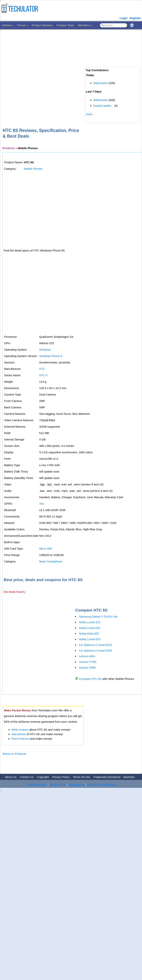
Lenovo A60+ (87, 656)
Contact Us (27, 777)
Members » (85, 25)
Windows (45, 350)
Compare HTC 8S (90, 679)
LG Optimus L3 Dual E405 (96, 650)
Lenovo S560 (87, 667)
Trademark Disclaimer (107, 777)
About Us (11, 777)
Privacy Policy (61, 777)
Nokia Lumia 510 (90, 622)
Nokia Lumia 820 (90, 639)
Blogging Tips (77, 785)
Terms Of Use (81, 777)
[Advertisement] (42, 73)
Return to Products (14, 754)
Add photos (19, 734)
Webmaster (101, 83)
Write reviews (20, 730)
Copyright (43, 777)
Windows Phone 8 (51, 356)
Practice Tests (65, 25)
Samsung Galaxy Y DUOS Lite (98, 616)
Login (124, 18)
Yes (41, 504)
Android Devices (37, 785)
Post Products (20, 739)
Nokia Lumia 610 (90, 628)
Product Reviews (42, 25)
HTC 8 (43, 375)
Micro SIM (46, 549)
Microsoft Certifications (101, 785)
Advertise (129, 777)
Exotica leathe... (103, 106)
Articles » (8, 25)
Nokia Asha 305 (89, 633)
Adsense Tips (58, 785)
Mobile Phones (33, 169)
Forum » (23, 25)
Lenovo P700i (88, 662)
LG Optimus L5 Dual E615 (96, 645)
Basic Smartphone (51, 561)
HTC (42, 369)
